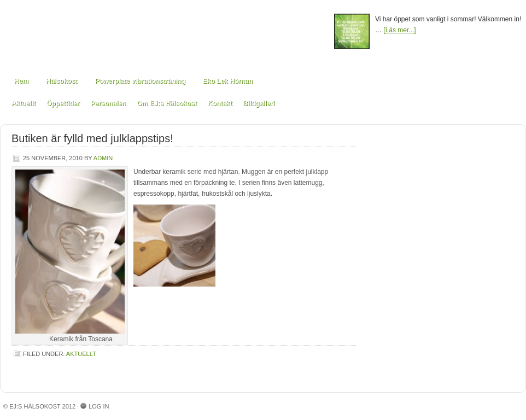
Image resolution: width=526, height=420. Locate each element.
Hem (21, 81)
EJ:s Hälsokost (167, 34)
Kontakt (220, 103)
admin (103, 158)
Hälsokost (62, 81)
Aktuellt (24, 103)
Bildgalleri (259, 103)
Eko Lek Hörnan (228, 81)
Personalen (109, 103)
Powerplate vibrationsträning (140, 81)
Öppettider (63, 103)
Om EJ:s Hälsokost (166, 103)
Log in (99, 406)
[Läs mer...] (399, 30)
